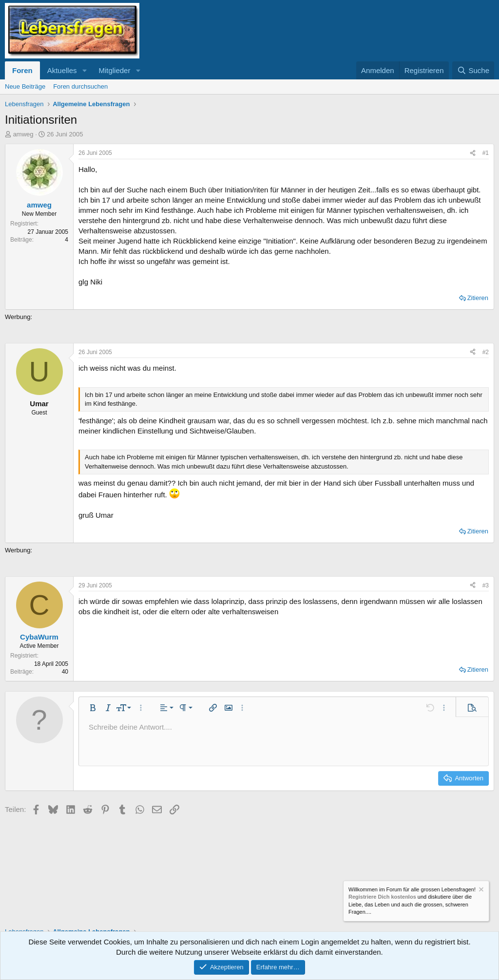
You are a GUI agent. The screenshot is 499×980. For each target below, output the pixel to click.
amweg (23, 134)
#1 (486, 153)
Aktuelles (62, 70)
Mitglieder (114, 70)
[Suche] (473, 70)
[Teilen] (473, 153)
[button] (84, 70)
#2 (486, 352)
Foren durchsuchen (80, 86)
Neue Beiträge (25, 86)
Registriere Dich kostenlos (382, 897)
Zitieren (478, 298)
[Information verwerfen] (480, 891)
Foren (22, 70)
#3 (486, 585)
